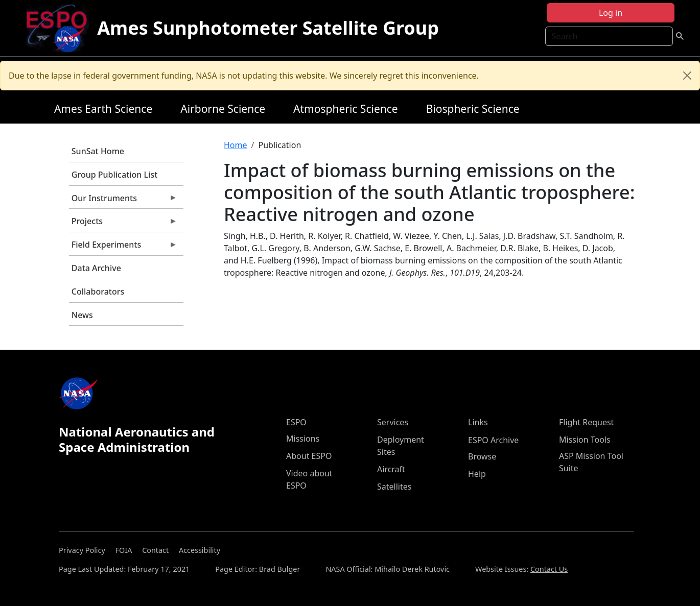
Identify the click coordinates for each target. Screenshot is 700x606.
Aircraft (391, 469)
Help (477, 474)
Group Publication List (115, 175)
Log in (611, 13)
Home (236, 145)
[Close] (687, 76)
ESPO (296, 422)
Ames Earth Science (103, 109)
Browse (482, 456)
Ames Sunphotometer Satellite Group (268, 28)
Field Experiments (123, 247)
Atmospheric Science (346, 109)
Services (393, 422)
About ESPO (309, 456)
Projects (123, 224)
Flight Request (586, 422)
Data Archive (96, 268)
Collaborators (98, 292)
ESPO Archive (493, 440)
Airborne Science (223, 109)
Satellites (394, 487)
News (82, 315)
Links (478, 422)
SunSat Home (98, 151)
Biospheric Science (473, 109)
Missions (303, 439)
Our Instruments (123, 201)
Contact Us (549, 569)
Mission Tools (585, 440)
